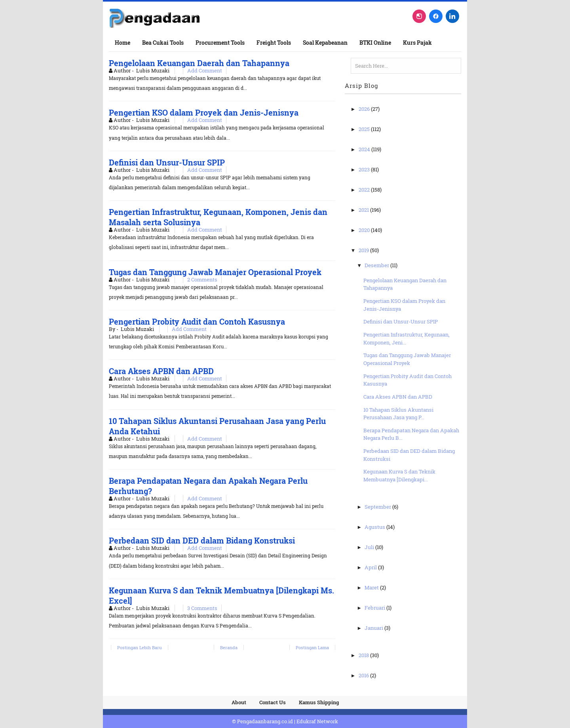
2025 (365, 129)
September (378, 507)
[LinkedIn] (452, 16)
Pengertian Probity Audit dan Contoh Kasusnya (197, 321)
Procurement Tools (220, 43)
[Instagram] (419, 16)
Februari (375, 608)
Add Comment (205, 70)
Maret (372, 587)
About (239, 702)
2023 (365, 169)
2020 (365, 230)
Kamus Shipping (319, 702)
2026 (365, 109)
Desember (377, 265)
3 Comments (202, 608)
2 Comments (202, 279)
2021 (364, 210)
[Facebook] (436, 16)
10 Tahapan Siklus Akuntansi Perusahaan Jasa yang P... (398, 414)
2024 (365, 149)
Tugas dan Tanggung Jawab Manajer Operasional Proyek (215, 272)
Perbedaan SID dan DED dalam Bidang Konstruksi (202, 540)
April (371, 567)
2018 (364, 655)
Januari (374, 628)
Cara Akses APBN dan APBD (161, 371)
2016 (364, 675)
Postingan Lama (312, 647)
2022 (365, 190)
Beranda (229, 647)
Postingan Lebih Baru (140, 647)
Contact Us (273, 702)
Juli (370, 547)
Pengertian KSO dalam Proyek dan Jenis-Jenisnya (204, 112)
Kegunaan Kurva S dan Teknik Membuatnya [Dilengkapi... (399, 475)
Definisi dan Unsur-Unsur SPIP (167, 162)
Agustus (375, 527)
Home (123, 43)
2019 (364, 250)
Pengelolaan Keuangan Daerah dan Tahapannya (199, 63)
